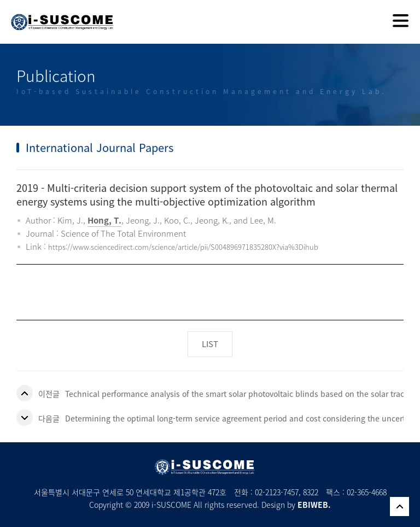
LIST (210, 344)
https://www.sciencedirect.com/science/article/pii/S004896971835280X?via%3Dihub (183, 247)
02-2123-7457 (277, 492)
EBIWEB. (314, 505)
